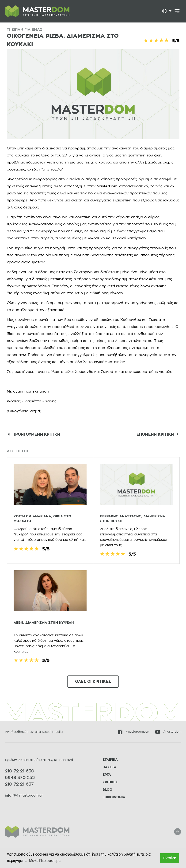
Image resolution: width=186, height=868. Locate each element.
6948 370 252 (20, 778)
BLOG (107, 790)
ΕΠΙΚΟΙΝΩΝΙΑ (114, 797)
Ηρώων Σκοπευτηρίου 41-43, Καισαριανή (39, 760)
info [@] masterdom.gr (24, 795)
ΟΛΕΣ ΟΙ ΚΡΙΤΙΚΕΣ (93, 682)
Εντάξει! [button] (170, 858)
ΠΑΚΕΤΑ (109, 767)
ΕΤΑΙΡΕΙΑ (110, 760)
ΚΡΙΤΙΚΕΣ (110, 782)
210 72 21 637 (19, 784)
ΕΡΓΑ (107, 775)
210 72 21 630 (20, 771)
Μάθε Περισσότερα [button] (45, 861)
